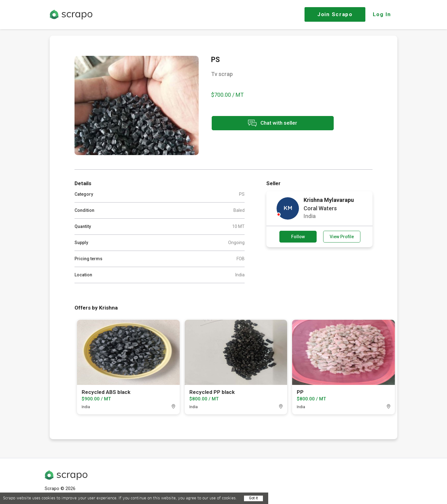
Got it (253, 498)
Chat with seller (266, 124)
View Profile (342, 237)
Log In (382, 14)
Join (335, 14)
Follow (298, 237)
